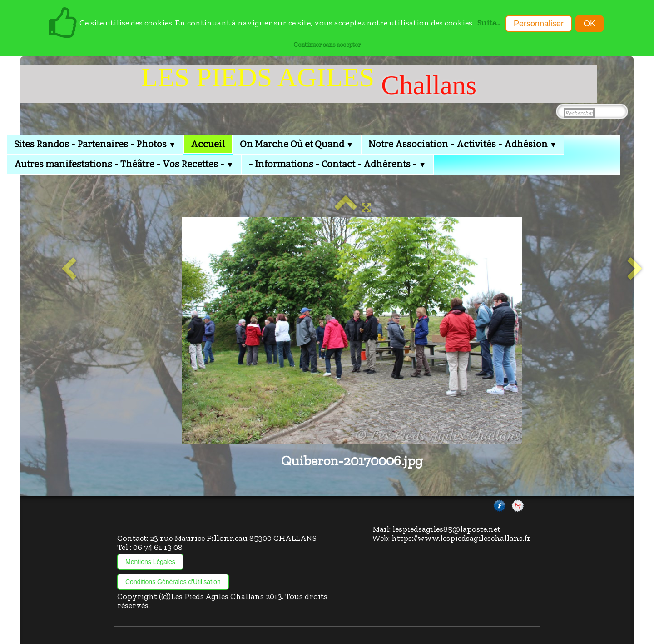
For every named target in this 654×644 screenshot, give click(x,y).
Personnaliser (539, 24)
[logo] (309, 84)
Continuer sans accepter (327, 45)
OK (590, 24)
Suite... (489, 23)
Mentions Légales (150, 562)
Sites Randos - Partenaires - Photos (95, 144)
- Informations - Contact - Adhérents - (337, 164)
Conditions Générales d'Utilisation (173, 582)
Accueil (208, 144)
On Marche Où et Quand (297, 144)
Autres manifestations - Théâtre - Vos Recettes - (124, 164)
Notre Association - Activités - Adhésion (463, 144)
